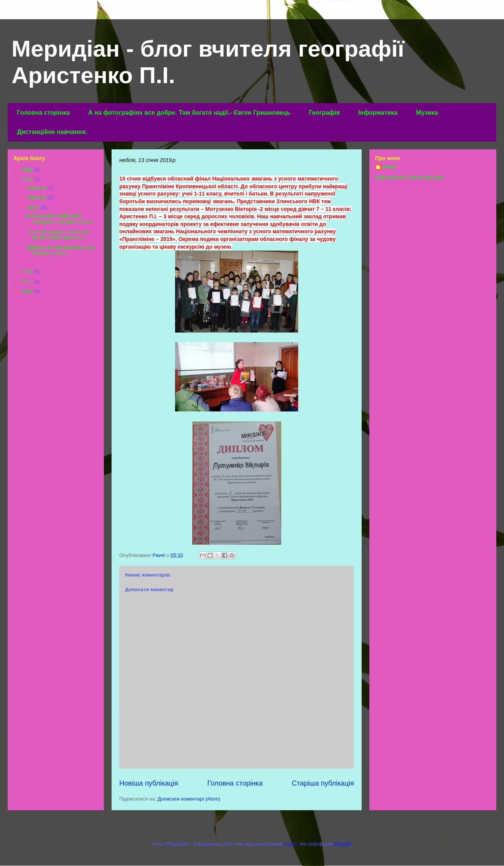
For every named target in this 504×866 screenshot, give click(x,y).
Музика (427, 113)
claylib (290, 844)
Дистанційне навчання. (52, 132)
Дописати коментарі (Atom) (189, 799)
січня (34, 207)
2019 (28, 179)
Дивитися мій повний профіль (410, 177)
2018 (28, 272)
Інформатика (378, 113)
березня (38, 197)
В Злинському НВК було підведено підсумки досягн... (62, 219)
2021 (28, 170)
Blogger (343, 844)
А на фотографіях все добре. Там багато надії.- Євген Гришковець (189, 113)
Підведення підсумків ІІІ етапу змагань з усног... (60, 250)
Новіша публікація (149, 783)
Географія (324, 113)
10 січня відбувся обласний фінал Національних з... (57, 235)
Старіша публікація (323, 783)
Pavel (389, 167)
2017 (28, 282)
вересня (38, 188)
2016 (28, 291)
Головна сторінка (43, 113)
